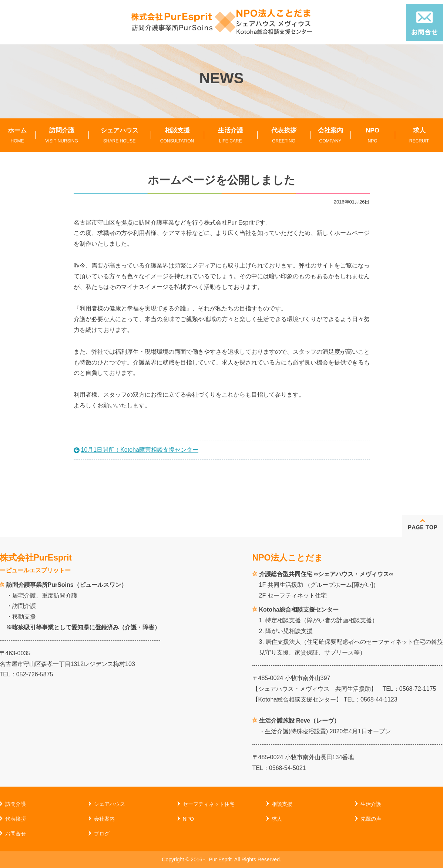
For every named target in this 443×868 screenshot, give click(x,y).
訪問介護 (62, 136)
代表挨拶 (284, 136)
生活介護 (231, 136)
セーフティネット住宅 (209, 804)
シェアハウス (120, 136)
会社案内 (330, 136)
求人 (277, 819)
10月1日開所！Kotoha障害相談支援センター (140, 450)
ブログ (102, 834)
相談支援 (177, 136)
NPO (373, 136)
